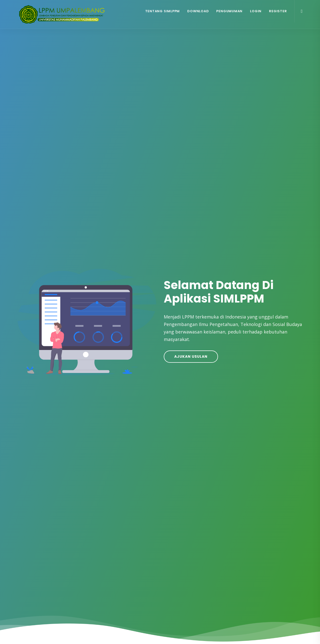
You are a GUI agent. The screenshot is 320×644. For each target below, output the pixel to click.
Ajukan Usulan (191, 356)
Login (256, 11)
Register (278, 11)
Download (198, 11)
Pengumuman (229, 11)
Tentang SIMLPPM (163, 11)
